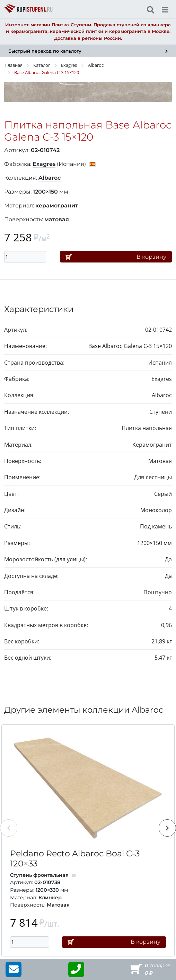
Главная (14, 65)
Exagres (69, 65)
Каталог (42, 65)
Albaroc (96, 65)
